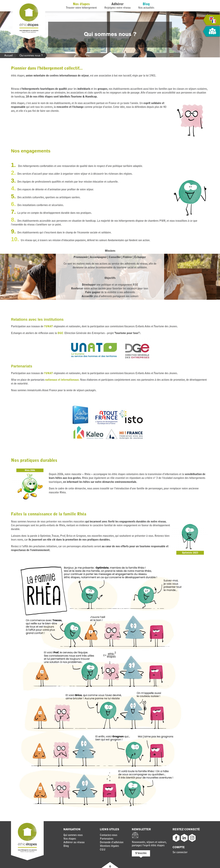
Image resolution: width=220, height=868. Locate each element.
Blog (146, 4)
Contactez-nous (109, 835)
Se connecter (180, 852)
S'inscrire (141, 853)
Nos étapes (81, 4)
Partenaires (107, 839)
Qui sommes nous (73, 835)
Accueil (8, 55)
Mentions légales (109, 846)
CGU (103, 850)
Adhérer (117, 4)
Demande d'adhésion (112, 843)
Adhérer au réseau (74, 843)
